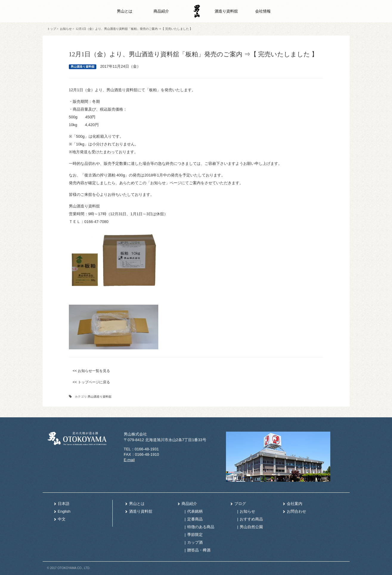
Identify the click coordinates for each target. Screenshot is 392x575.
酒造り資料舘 (226, 11)
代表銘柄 (195, 511)
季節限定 (195, 535)
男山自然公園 (251, 527)
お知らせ (66, 29)
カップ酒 (195, 542)
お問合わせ (294, 511)
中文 (59, 519)
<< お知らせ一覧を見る (91, 371)
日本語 (61, 504)
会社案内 (292, 504)
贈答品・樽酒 (199, 550)
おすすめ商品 (251, 519)
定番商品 (195, 519)
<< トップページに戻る (91, 382)
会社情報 (263, 11)
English (62, 511)
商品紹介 (161, 11)
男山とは (125, 11)
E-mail (129, 460)
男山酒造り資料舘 (100, 397)
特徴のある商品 (201, 527)
